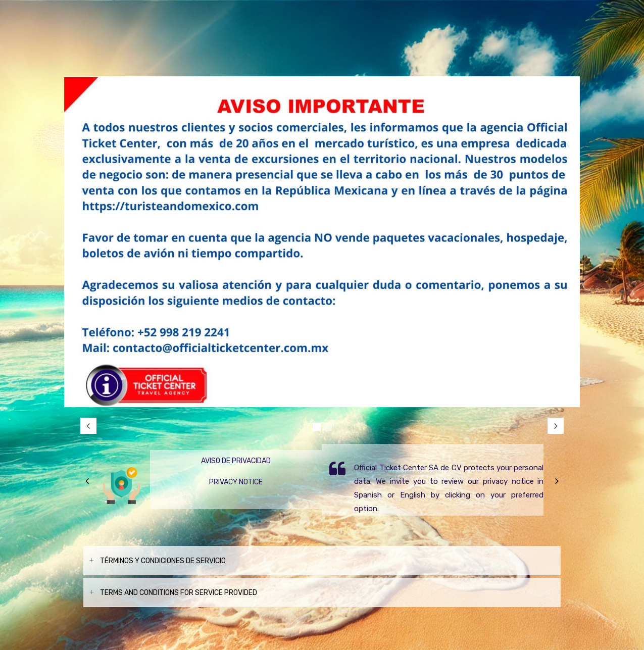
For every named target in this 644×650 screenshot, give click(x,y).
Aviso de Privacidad (236, 461)
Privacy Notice (236, 482)
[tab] (322, 561)
